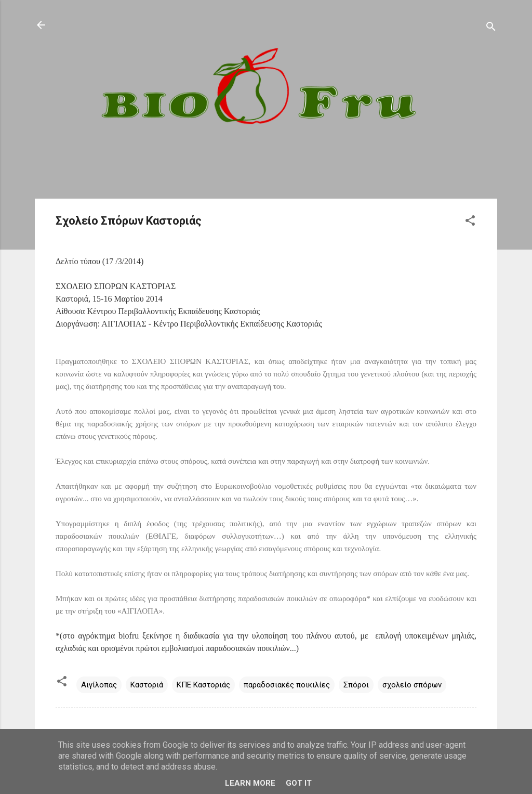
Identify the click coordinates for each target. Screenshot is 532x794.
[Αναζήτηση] (491, 28)
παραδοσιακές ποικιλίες (287, 685)
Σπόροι (356, 685)
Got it (299, 783)
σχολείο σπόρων (412, 685)
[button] (470, 222)
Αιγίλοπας (99, 685)
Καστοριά (147, 685)
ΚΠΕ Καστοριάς (203, 685)
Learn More (250, 783)
